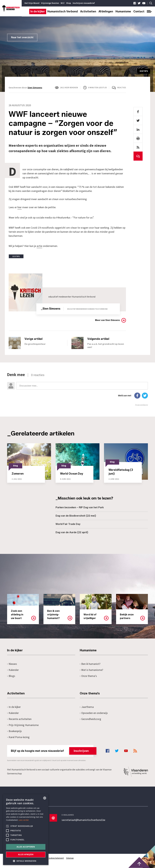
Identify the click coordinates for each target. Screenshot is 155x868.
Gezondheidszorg (90, 719)
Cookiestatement (56, 858)
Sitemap (70, 858)
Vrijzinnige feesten (50, 3)
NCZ (63, 3)
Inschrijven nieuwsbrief (84, 3)
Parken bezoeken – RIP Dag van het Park (80, 507)
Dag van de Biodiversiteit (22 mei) (76, 516)
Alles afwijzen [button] (26, 854)
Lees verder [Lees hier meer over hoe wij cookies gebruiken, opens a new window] (24, 820)
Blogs (11, 676)
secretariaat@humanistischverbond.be (83, 820)
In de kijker (38, 11)
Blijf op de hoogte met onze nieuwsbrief (52, 751)
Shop (69, 3)
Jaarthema (87, 707)
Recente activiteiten (19, 719)
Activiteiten (88, 11)
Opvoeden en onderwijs (94, 713)
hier (20, 207)
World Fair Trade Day (68, 524)
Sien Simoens (35, 88)
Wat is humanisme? (91, 670)
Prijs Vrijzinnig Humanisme (23, 725)
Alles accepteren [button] (26, 847)
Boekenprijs (14, 731)
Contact (139, 11)
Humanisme (123, 11)
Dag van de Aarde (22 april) (72, 532)
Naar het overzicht (22, 37)
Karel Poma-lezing (18, 737)
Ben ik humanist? (90, 664)
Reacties (122, 88)
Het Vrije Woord (32, 3)
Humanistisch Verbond (63, 11)
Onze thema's (88, 676)
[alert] (26, 830)
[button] (26, 861)
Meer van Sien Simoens (107, 320)
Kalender (13, 670)
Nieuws (12, 664)
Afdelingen (106, 11)
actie (39, 246)
